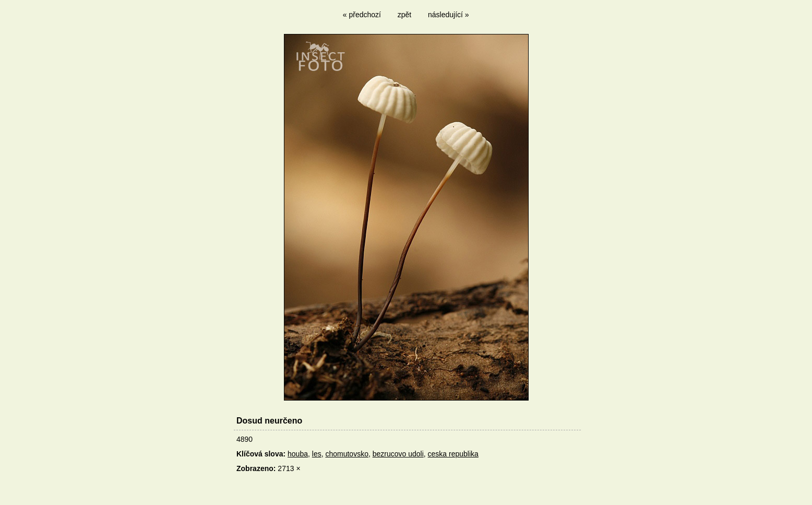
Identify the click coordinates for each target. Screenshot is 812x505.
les (317, 454)
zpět (404, 15)
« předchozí (362, 15)
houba (298, 454)
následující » (449, 15)
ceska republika (453, 454)
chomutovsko (347, 454)
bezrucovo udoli (398, 454)
